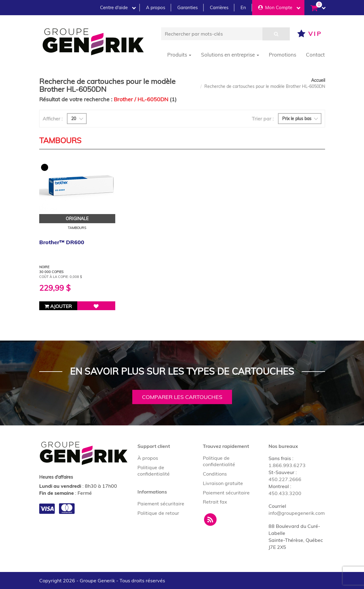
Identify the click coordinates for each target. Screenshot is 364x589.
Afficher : (53, 119)
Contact (315, 55)
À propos (148, 458)
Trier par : (263, 119)
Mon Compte (279, 7)
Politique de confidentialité (154, 471)
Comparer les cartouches (182, 397)
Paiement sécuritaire (161, 504)
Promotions (283, 55)
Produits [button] (179, 55)
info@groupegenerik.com (297, 513)
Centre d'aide (118, 7)
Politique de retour (158, 513)
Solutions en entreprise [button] (230, 55)
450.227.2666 (285, 479)
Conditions (215, 474)
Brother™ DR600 (62, 242)
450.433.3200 (285, 493)
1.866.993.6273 (287, 465)
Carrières (219, 7)
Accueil (318, 80)
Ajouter (58, 306)
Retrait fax (215, 502)
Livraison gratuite (223, 483)
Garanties (187, 7)
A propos (156, 7)
